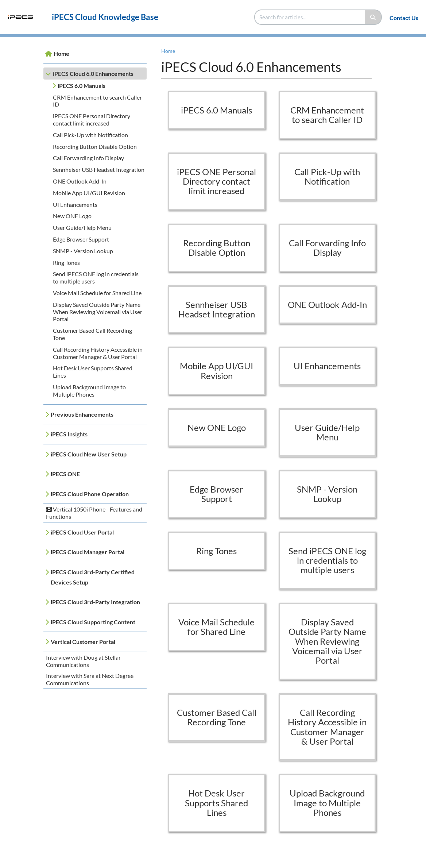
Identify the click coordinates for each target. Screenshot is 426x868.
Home (61, 53)
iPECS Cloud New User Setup (89, 454)
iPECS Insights (69, 434)
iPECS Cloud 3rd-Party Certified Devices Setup (93, 577)
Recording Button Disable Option (95, 146)
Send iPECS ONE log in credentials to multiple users (327, 560)
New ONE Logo (72, 216)
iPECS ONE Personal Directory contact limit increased (92, 119)
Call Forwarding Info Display (88, 158)
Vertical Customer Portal (83, 642)
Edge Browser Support (81, 239)
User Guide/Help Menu (82, 227)
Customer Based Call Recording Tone (217, 717)
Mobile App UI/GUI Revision (89, 193)
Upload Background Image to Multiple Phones (89, 391)
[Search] (373, 17)
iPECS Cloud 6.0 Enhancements (93, 74)
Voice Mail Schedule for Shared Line (97, 293)
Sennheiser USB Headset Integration (99, 169)
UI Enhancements (75, 205)
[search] (310, 17)
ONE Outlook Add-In (80, 181)
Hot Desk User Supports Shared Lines (216, 803)
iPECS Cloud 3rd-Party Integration (95, 602)
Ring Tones (66, 263)
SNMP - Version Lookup (83, 251)
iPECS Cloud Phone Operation (90, 494)
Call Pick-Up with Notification (90, 135)
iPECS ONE (65, 474)
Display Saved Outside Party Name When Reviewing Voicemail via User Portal (98, 312)
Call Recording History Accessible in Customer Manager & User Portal (98, 353)
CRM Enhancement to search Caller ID (327, 115)
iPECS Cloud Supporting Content (93, 622)
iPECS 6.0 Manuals (82, 86)
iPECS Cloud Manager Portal (88, 552)
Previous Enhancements (82, 414)
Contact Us (404, 18)
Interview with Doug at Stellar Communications (83, 661)
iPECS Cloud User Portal (82, 532)
